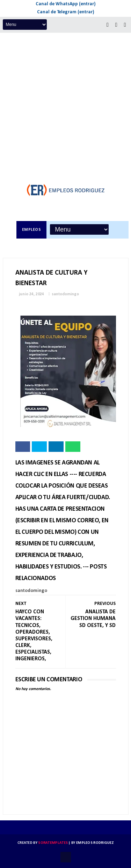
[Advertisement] (65, 102)
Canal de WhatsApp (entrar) (66, 4)
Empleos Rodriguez (95, 843)
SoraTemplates (53, 843)
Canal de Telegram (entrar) (66, 12)
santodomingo (65, 294)
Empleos (32, 230)
